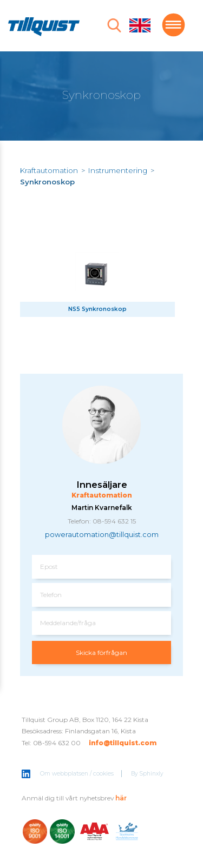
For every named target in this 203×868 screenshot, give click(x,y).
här (121, 798)
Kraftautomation (49, 170)
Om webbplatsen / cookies (77, 774)
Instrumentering (118, 170)
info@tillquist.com (123, 743)
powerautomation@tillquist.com (102, 535)
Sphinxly (152, 774)
